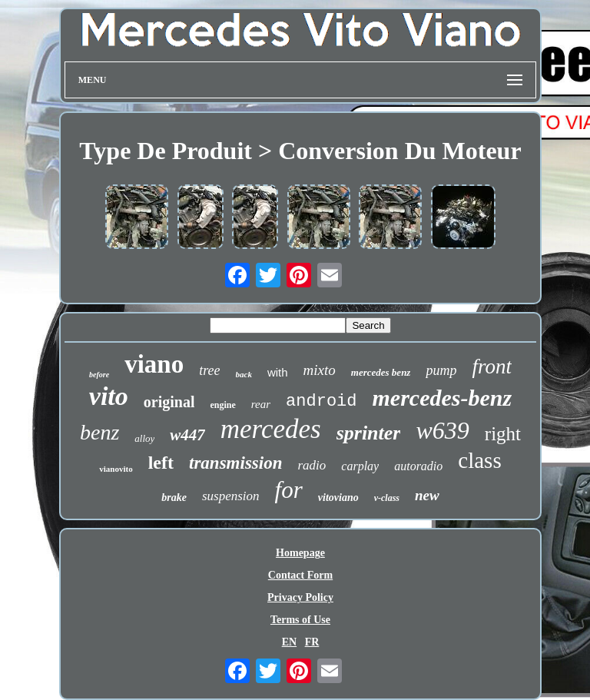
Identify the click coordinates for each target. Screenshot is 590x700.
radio (312, 465)
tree (209, 370)
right (503, 434)
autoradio (418, 466)
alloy (144, 438)
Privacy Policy (300, 597)
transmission (235, 463)
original (169, 402)
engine (222, 405)
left (161, 463)
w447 (187, 435)
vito (109, 396)
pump (441, 370)
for (289, 490)
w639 (442, 430)
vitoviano (338, 498)
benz (99, 432)
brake (174, 498)
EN (289, 642)
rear (261, 404)
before (99, 375)
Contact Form (300, 575)
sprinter (369, 433)
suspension (231, 496)
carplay (360, 466)
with (278, 372)
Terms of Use (300, 620)
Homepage (300, 553)
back (244, 374)
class (479, 460)
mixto (320, 370)
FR (312, 642)
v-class (387, 498)
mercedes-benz (442, 398)
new (427, 495)
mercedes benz (381, 372)
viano (154, 364)
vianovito (116, 469)
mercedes (271, 429)
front (492, 367)
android (321, 401)
